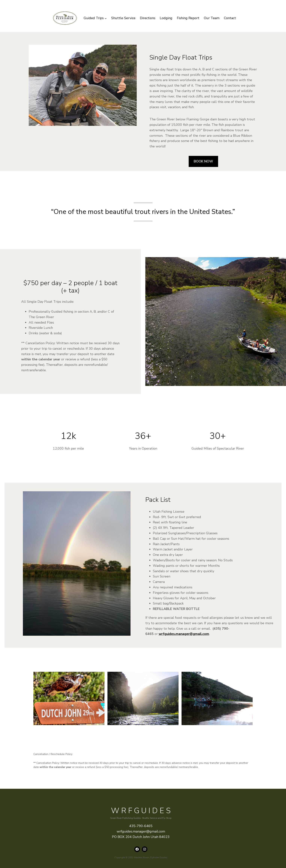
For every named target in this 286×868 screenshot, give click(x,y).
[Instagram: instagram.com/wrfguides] (145, 849)
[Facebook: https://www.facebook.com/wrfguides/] (137, 849)
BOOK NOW (203, 161)
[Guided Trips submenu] (95, 18)
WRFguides (142, 811)
